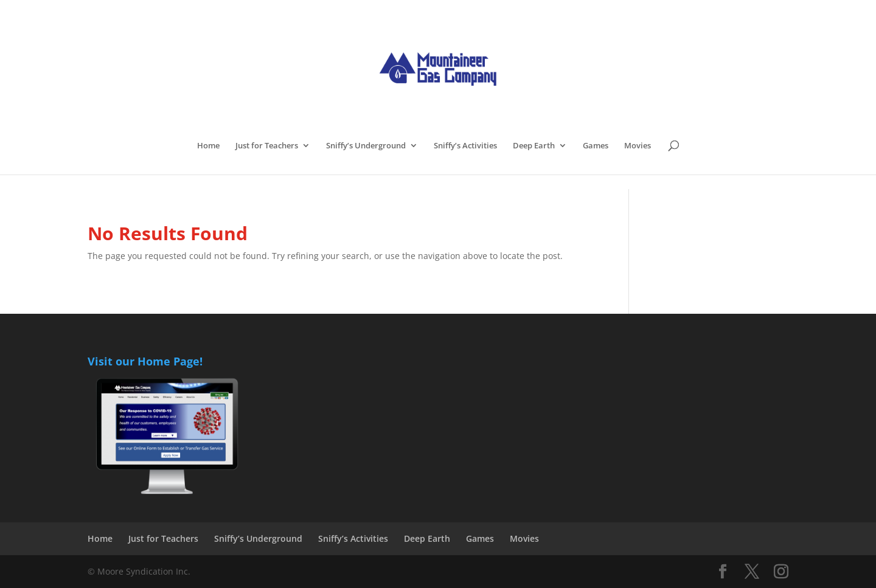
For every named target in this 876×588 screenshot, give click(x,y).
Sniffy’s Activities (465, 146)
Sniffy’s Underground (366, 146)
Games (596, 146)
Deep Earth (534, 146)
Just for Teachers (267, 146)
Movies (638, 146)
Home (208, 146)
